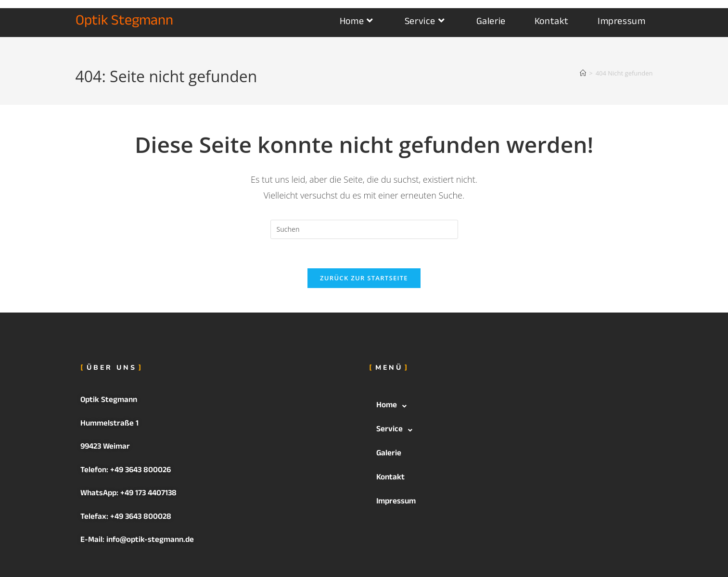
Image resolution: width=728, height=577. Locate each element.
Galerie (389, 454)
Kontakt (390, 478)
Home (394, 406)
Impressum (396, 502)
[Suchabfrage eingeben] (364, 229)
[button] (509, 406)
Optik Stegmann (124, 22)
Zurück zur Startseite (364, 278)
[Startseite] (583, 73)
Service (397, 430)
